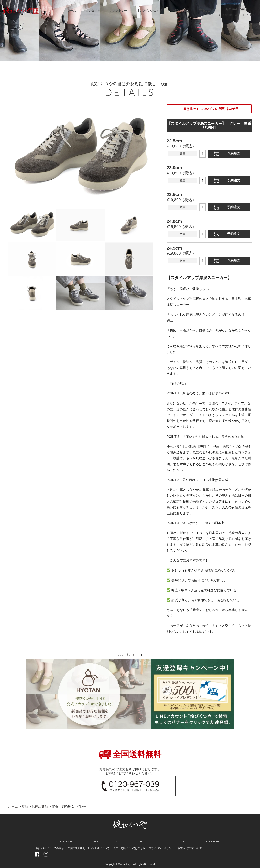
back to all (127, 655)
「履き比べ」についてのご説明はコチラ (209, 109)
